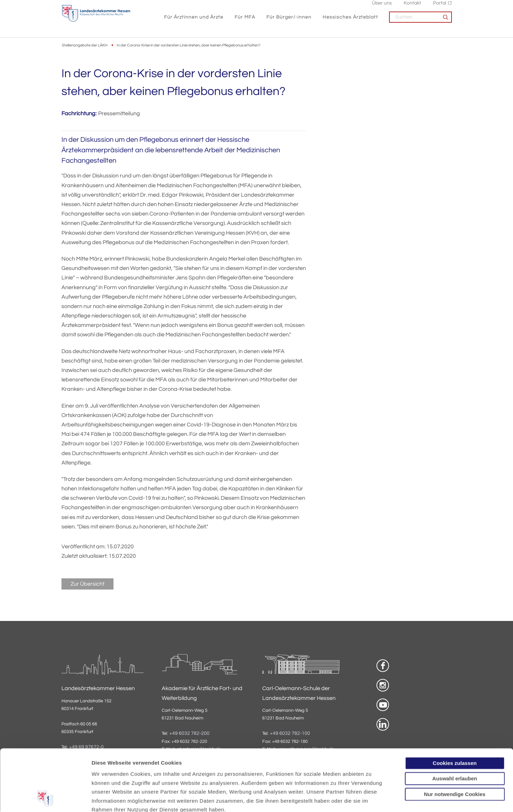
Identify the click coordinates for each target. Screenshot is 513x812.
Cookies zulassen (455, 706)
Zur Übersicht (87, 585)
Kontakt (412, 7)
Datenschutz (108, 770)
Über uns (382, 7)
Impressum (145, 770)
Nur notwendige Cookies (455, 737)
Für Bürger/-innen (289, 21)
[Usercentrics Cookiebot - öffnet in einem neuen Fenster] (45, 798)
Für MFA (245, 21)
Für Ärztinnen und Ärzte (194, 21)
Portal (440, 7)
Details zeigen (372, 798)
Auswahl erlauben (455, 721)
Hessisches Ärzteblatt (350, 21)
